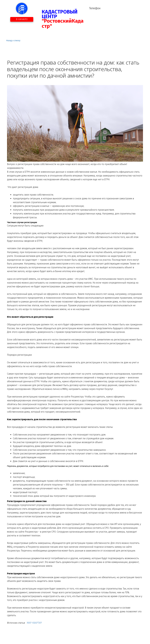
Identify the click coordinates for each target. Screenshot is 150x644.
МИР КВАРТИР (34, 623)
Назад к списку (13, 40)
